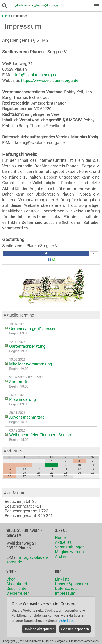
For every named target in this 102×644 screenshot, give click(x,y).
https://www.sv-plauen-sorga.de (50, 80)
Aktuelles (63, 542)
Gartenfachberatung (27, 346)
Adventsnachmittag (27, 417)
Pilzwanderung (23, 399)
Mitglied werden (69, 552)
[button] (46, 254)
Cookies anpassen (75, 629)
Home (6, 16)
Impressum (65, 593)
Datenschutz (66, 588)
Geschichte (16, 588)
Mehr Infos (66, 621)
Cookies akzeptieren (39, 629)
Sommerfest (20, 382)
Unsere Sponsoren (71, 584)
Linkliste (62, 579)
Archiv (61, 556)
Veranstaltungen (70, 547)
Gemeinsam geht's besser (32, 329)
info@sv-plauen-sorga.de (37, 75)
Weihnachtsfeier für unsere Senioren (42, 435)
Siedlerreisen (18, 593)
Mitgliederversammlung (31, 364)
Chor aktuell (17, 584)
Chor (11, 579)
